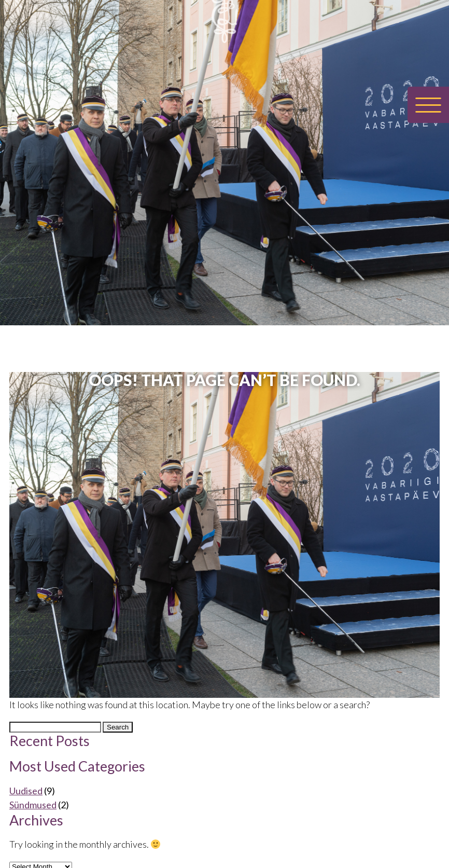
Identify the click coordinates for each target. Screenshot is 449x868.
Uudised (26, 791)
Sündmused (33, 805)
